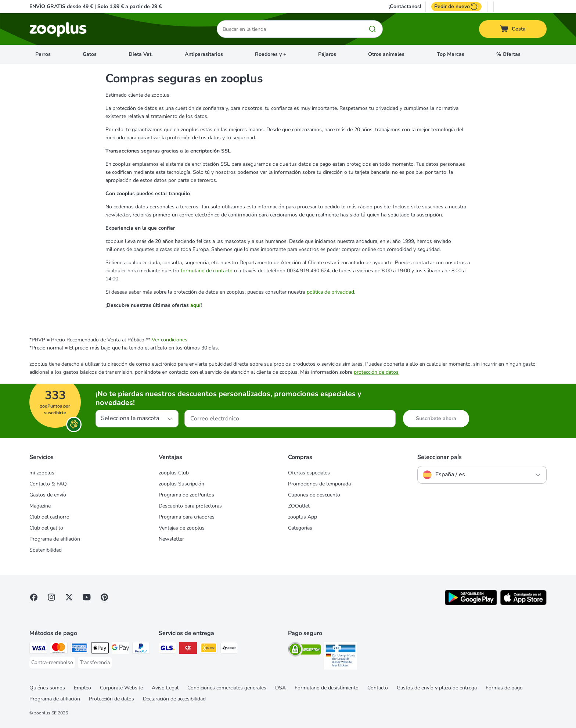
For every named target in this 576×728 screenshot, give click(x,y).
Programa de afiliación (55, 539)
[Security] (305, 651)
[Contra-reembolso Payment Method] (52, 663)
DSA (280, 688)
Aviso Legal (165, 688)
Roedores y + (271, 54)
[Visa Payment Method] (38, 649)
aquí (195, 305)
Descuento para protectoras (190, 506)
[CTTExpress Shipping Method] (188, 649)
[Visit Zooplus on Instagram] (51, 597)
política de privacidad (330, 292)
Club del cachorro (49, 517)
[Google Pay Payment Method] (120, 649)
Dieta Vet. (141, 54)
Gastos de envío (48, 495)
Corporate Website (121, 688)
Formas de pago (504, 688)
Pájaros (327, 54)
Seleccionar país (440, 457)
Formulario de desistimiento (327, 688)
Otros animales (386, 54)
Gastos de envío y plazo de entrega (437, 688)
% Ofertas (508, 54)
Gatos (90, 54)
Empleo (82, 688)
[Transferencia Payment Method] (95, 663)
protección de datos (376, 372)
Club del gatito (46, 528)
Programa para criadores (187, 517)
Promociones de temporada (319, 484)
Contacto (378, 688)
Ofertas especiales (309, 473)
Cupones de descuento (314, 495)
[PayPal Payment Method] (141, 649)
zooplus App (303, 517)
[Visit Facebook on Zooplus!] (34, 597)
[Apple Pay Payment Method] (100, 649)
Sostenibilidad (46, 550)
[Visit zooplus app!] (471, 604)
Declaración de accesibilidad (174, 699)
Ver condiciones (170, 340)
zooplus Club (174, 473)
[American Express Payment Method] (79, 649)
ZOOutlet (299, 506)
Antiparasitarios (204, 54)
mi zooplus (42, 473)
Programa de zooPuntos (186, 495)
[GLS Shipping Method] (168, 649)
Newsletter (171, 539)
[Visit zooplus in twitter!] (69, 597)
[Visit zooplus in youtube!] (87, 597)
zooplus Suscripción (181, 484)
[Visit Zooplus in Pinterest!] (104, 597)
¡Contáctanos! (405, 7)
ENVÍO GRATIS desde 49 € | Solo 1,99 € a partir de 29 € (96, 6)
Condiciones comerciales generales (227, 688)
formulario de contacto (207, 271)
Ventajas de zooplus (182, 528)
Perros (43, 54)
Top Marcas (451, 54)
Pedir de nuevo (456, 7)
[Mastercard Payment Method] (59, 649)
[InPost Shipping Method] (209, 649)
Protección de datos (111, 699)
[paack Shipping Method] (229, 649)
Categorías (300, 528)
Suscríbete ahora (436, 418)
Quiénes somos (47, 688)
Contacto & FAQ (48, 484)
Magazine (40, 506)
